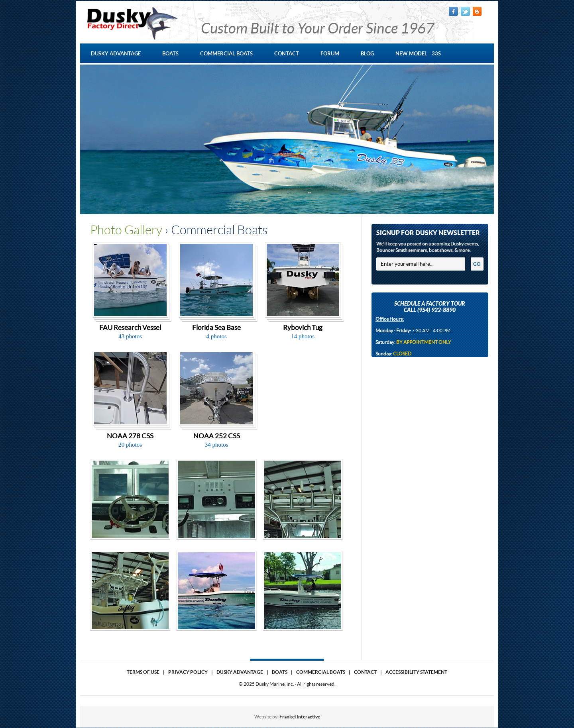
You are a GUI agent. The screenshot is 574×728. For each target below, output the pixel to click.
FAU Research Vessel (130, 328)
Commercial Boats (321, 672)
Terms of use (143, 672)
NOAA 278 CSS (130, 436)
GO (477, 264)
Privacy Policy (188, 672)
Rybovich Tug (303, 328)
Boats (280, 672)
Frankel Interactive (300, 717)
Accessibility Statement (416, 672)
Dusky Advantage (240, 672)
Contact (365, 672)
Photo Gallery (126, 230)
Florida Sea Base (216, 328)
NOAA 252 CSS (217, 436)
